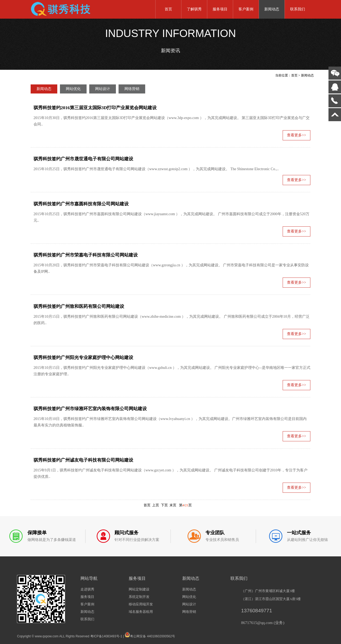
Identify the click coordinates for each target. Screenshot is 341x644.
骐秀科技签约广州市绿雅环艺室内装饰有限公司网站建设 (90, 409)
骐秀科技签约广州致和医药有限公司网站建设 (79, 306)
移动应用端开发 (141, 604)
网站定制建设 (139, 589)
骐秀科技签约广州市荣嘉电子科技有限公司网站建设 (86, 255)
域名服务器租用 (141, 612)
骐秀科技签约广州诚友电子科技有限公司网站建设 (83, 460)
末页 (173, 505)
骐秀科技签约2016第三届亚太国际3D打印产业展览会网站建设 (95, 108)
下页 (164, 505)
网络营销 (132, 89)
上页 (156, 505)
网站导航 (89, 578)
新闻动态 (272, 9)
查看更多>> (297, 135)
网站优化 (73, 89)
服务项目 (220, 9)
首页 (168, 9)
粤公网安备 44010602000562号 (150, 635)
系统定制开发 (139, 597)
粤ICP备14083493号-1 (106, 636)
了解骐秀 (194, 9)
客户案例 (246, 9)
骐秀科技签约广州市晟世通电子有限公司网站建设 (83, 159)
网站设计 (103, 89)
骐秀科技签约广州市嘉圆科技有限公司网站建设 (81, 204)
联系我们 (298, 9)
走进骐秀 (87, 589)
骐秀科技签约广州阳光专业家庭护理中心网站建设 (83, 358)
